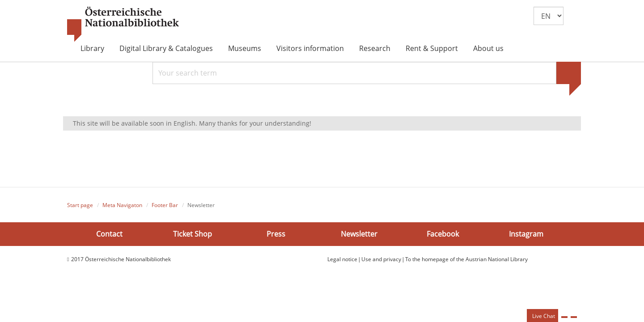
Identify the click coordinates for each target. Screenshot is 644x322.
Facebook (443, 233)
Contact (109, 233)
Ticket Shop (193, 233)
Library (92, 48)
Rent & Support (432, 48)
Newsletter (359, 233)
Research (375, 48)
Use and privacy (381, 259)
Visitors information (310, 48)
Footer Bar (165, 205)
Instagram (526, 233)
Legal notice (342, 259)
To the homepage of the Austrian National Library (466, 259)
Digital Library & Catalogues (166, 48)
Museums (245, 48)
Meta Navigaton (122, 205)
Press (276, 233)
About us (488, 48)
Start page (80, 205)
